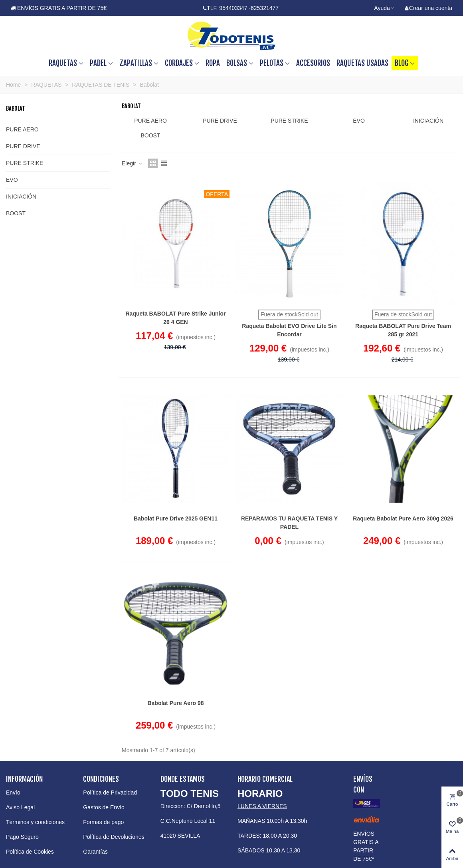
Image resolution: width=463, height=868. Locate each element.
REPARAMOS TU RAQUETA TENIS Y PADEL (289, 523)
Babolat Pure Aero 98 (175, 703)
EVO (12, 180)
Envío (13, 793)
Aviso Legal (20, 807)
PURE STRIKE (25, 163)
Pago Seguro (22, 837)
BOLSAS (237, 63)
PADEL (98, 63)
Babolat (16, 108)
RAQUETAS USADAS (362, 63)
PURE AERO (22, 129)
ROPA (213, 63)
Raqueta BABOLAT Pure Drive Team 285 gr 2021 (403, 330)
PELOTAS (272, 63)
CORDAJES (179, 63)
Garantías (95, 852)
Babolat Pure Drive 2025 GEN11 (176, 518)
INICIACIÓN (21, 197)
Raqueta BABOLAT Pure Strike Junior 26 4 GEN (175, 318)
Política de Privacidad (110, 793)
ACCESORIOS (313, 63)
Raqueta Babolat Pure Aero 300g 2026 (403, 518)
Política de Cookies (30, 852)
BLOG (402, 63)
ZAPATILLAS (136, 63)
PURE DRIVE (23, 146)
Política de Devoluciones (114, 837)
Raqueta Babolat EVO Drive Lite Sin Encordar (289, 330)
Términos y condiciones (35, 822)
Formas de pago (103, 822)
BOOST (16, 213)
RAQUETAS (63, 63)
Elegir (133, 163)
